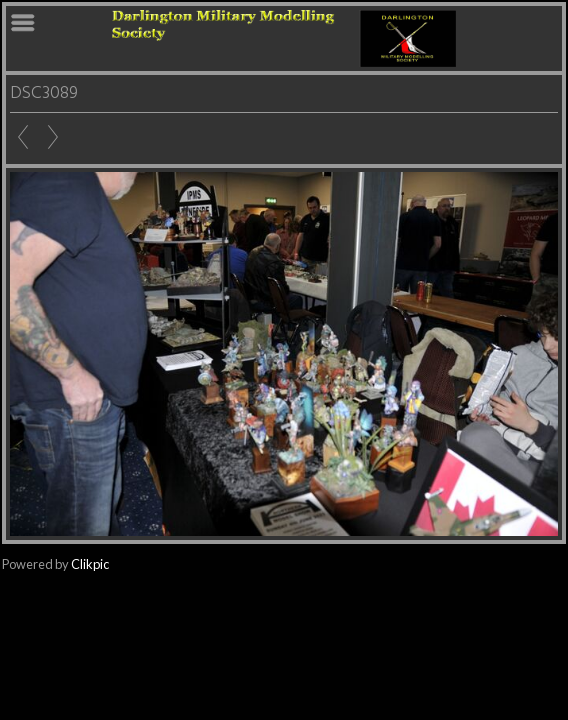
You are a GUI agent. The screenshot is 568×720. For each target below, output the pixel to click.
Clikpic (90, 564)
